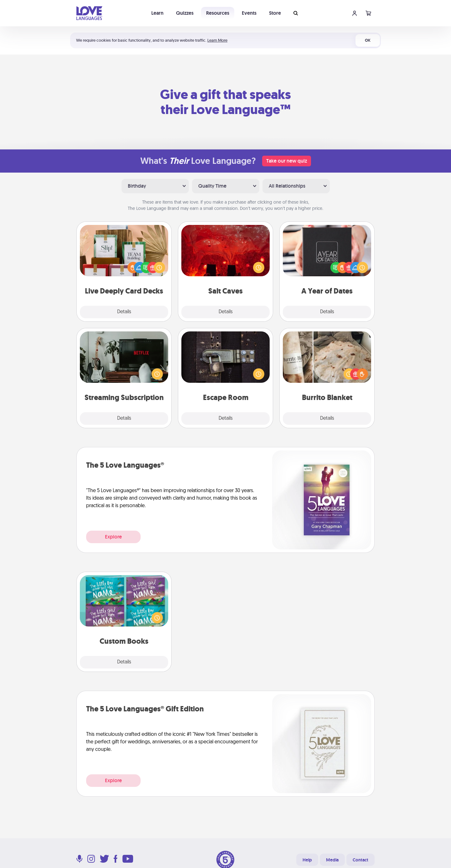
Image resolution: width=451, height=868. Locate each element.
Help (307, 860)
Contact (360, 860)
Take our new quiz (287, 161)
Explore (113, 537)
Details (124, 312)
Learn (157, 13)
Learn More (217, 40)
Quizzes (185, 13)
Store (275, 13)
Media (332, 860)
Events (249, 13)
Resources (218, 13)
